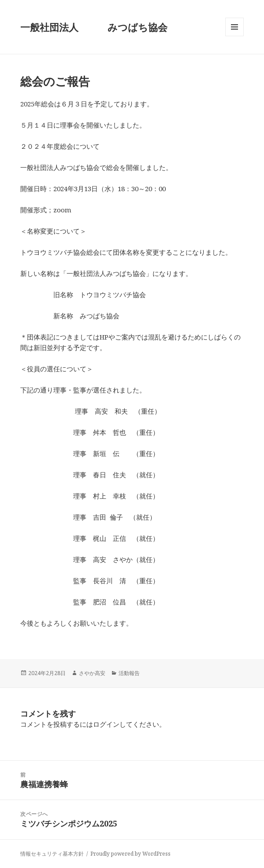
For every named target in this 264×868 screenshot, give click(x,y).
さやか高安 (92, 673)
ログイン (106, 724)
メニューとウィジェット (234, 36)
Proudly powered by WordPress (130, 854)
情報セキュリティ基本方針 (52, 854)
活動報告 (129, 673)
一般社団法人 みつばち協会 (94, 27)
